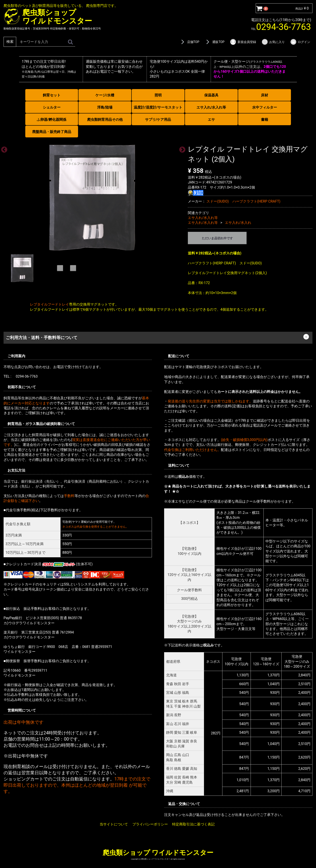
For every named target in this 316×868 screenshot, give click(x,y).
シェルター (52, 107)
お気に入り (273, 42)
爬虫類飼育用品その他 (105, 120)
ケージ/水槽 (105, 95)
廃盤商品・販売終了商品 (52, 132)
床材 (265, 95)
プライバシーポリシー (150, 824)
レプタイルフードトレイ (49, 304)
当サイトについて (114, 824)
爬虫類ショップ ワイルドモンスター (158, 853)
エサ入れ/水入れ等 (211, 107)
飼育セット (52, 95)
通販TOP (214, 42)
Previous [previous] (3, 148)
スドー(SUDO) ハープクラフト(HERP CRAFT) (243, 201)
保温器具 (211, 95)
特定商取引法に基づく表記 (193, 824)
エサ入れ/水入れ (238, 223)
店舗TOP (189, 42)
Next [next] (181, 148)
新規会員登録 (243, 42)
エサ (211, 120)
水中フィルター (265, 107)
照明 (158, 95)
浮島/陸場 (105, 107)
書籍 (265, 120)
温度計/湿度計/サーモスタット (158, 107)
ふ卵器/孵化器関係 (52, 120)
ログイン (300, 42)
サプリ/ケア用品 (158, 120)
